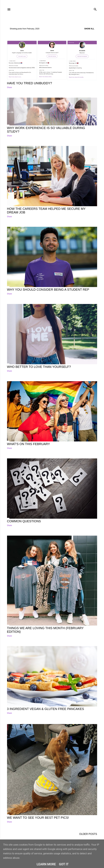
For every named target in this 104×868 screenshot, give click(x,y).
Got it (64, 864)
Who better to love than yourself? (39, 367)
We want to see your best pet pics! (38, 818)
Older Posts (88, 834)
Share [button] (10, 87)
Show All (89, 29)
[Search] (95, 9)
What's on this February (29, 444)
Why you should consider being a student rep (48, 290)
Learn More (46, 864)
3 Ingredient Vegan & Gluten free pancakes (46, 709)
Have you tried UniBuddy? (30, 83)
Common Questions (24, 521)
